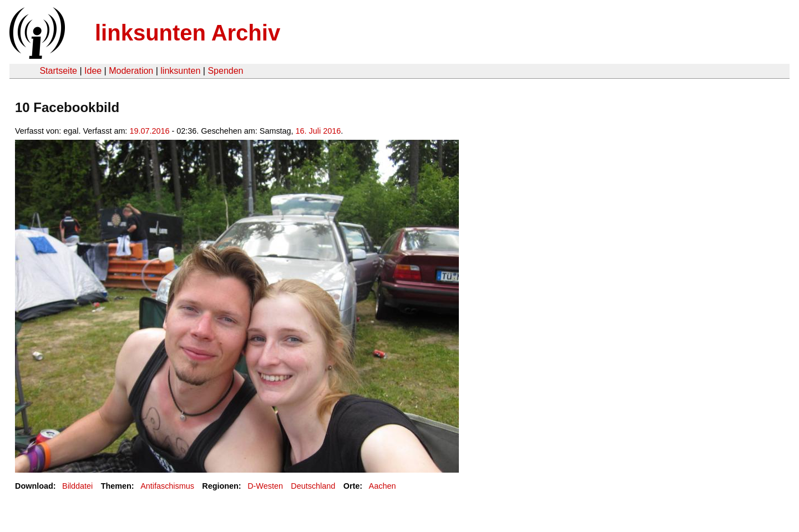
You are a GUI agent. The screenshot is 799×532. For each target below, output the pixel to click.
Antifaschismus (167, 486)
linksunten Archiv (188, 33)
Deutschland (313, 486)
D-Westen (265, 486)
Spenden (225, 71)
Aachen (383, 486)
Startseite (58, 71)
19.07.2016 (149, 131)
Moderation (131, 71)
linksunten (180, 71)
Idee (93, 71)
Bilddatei (77, 486)
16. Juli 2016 (318, 131)
